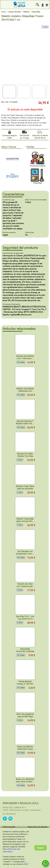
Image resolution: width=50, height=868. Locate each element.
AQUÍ (26, 864)
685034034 (11, 814)
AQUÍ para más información (11, 850)
